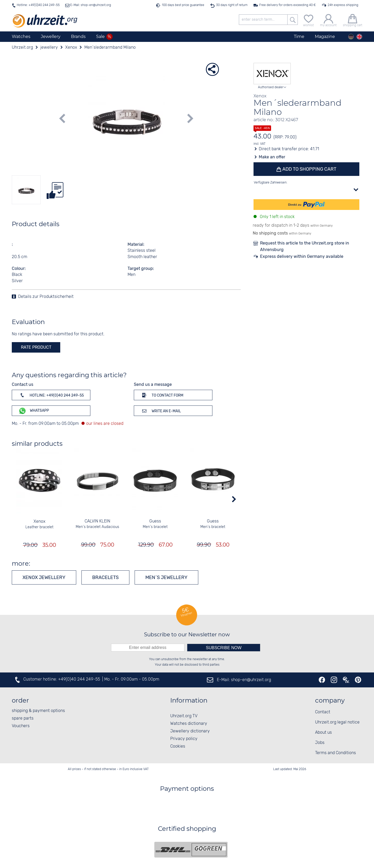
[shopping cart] (353, 20)
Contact (323, 712)
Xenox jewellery (44, 577)
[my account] (328, 20)
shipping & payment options (38, 711)
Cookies (178, 746)
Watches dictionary (189, 724)
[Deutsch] (351, 37)
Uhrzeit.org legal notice (337, 722)
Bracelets (105, 577)
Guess (155, 521)
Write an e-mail (161, 411)
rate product (36, 347)
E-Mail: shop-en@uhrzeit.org (90, 5)
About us (323, 733)
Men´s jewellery (166, 577)
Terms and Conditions (335, 753)
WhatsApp (34, 411)
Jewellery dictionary (190, 731)
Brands (78, 37)
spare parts (23, 718)
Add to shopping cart (309, 169)
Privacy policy (184, 739)
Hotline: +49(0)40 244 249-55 (38, 5)
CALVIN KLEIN (97, 521)
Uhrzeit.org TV (184, 716)
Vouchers (21, 726)
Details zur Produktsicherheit (46, 297)
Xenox (40, 522)
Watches (21, 37)
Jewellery (51, 37)
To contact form (162, 395)
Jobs (320, 743)
